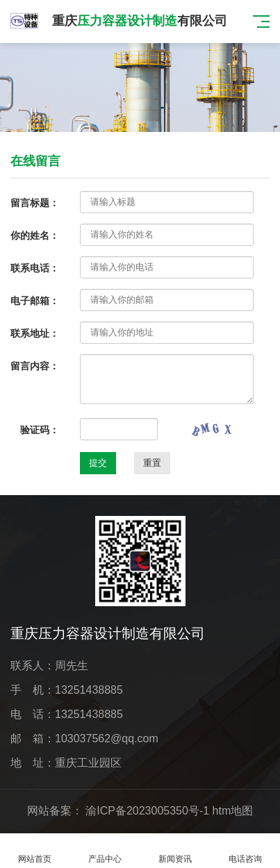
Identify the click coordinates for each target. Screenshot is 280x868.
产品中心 (105, 851)
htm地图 (233, 811)
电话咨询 (245, 851)
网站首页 (35, 851)
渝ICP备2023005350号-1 (147, 811)
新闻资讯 (175, 851)
